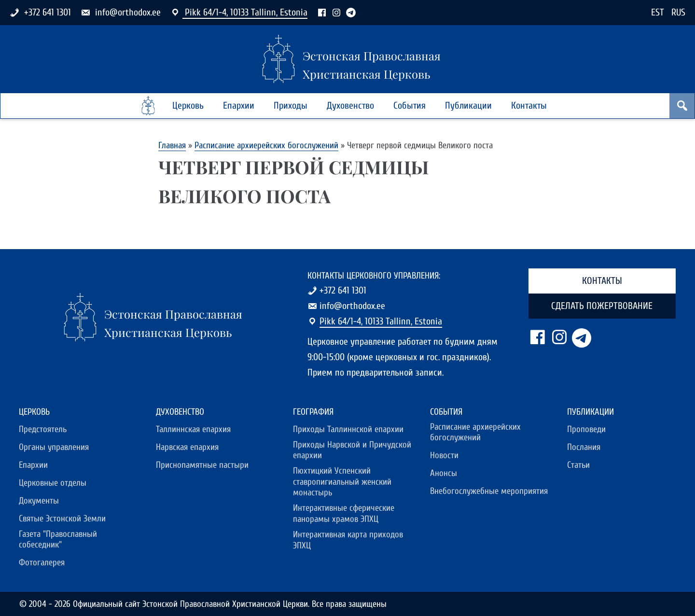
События (410, 105)
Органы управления (54, 447)
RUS (678, 12)
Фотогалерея (42, 562)
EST (658, 12)
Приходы (291, 105)
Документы (39, 501)
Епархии (239, 105)
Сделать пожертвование (602, 306)
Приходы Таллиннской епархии (348, 429)
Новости (444, 455)
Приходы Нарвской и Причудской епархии (352, 450)
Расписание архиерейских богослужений (266, 145)
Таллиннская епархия (193, 429)
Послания (584, 447)
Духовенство (350, 105)
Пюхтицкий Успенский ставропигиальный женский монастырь (342, 482)
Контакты (529, 105)
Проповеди (586, 429)
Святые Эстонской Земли (62, 518)
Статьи (578, 465)
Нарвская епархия (187, 447)
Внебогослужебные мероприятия (489, 491)
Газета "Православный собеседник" (58, 539)
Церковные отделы (53, 483)
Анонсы (444, 473)
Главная (172, 145)
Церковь (188, 105)
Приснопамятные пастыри (202, 465)
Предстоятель (43, 429)
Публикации (468, 105)
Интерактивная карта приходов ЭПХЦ (348, 540)
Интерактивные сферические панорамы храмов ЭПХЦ (344, 513)
